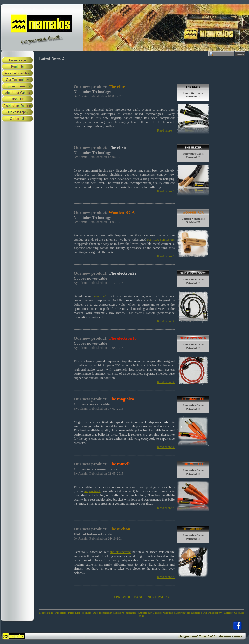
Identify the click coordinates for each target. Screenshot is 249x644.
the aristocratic (120, 552)
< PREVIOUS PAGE (128, 597)
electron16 (101, 296)
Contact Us (231, 613)
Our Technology (103, 613)
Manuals (168, 613)
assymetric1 (92, 491)
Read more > (166, 130)
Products (61, 613)
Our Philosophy (212, 613)
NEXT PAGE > (159, 597)
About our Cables (150, 613)
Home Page (46, 613)
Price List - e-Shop (79, 613)
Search (240, 54)
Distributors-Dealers (188, 613)
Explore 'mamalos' (126, 613)
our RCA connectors (161, 239)
